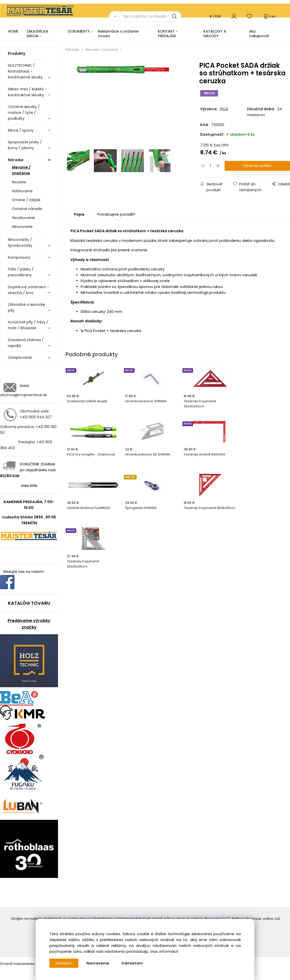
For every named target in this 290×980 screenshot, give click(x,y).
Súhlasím (64, 963)
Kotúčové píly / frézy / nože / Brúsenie (28, 325)
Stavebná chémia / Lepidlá (26, 343)
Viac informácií (164, 951)
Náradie (16, 160)
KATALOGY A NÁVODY (215, 33)
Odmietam (132, 963)
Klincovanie (22, 227)
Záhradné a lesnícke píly (26, 307)
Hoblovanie (22, 191)
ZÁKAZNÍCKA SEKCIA (37, 33)
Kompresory (19, 257)
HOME (13, 31)
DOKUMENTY (79, 31)
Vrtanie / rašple (26, 200)
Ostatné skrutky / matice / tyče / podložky (24, 113)
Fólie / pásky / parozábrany (21, 272)
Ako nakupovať (259, 33)
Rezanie (19, 182)
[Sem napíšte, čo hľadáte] (151, 16)
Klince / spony (21, 130)
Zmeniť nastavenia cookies (25, 964)
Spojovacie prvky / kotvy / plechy (25, 145)
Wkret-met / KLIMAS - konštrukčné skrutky (27, 92)
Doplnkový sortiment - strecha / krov (28, 290)
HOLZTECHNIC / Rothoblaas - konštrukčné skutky (25, 71)
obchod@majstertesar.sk (23, 395)
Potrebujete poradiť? (116, 214)
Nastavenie (98, 963)
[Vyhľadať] (114, 16)
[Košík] (269, 16)
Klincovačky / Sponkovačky (20, 243)
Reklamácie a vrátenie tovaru (118, 33)
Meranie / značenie (21, 170)
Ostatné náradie (27, 209)
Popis (79, 214)
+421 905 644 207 (36, 417)
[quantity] (210, 166)
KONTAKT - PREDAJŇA (168, 33)
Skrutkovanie (24, 218)
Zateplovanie (20, 357)
